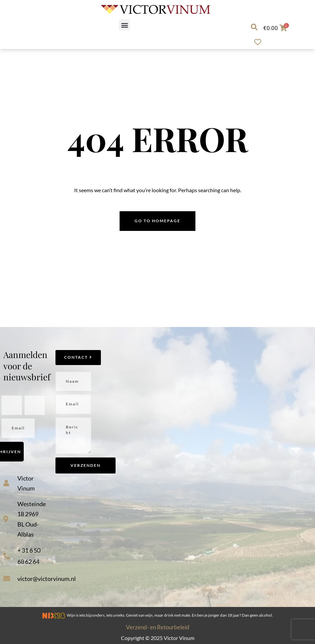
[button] (124, 25)
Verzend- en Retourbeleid (158, 627)
